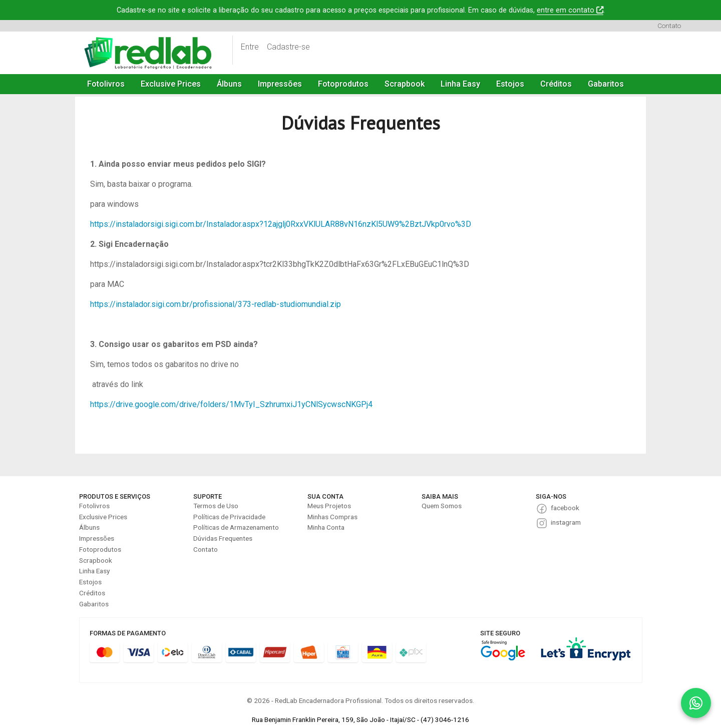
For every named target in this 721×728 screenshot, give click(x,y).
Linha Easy (460, 84)
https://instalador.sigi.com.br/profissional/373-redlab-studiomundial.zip (216, 304)
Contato (669, 26)
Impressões (280, 84)
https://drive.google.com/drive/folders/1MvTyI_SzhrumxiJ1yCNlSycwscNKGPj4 (231, 404)
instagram (566, 522)
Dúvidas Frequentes (223, 538)
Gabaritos (606, 84)
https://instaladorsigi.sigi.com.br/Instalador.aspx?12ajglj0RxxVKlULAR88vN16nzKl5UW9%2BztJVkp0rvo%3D (281, 224)
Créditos (556, 84)
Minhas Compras (332, 517)
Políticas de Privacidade (229, 517)
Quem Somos (442, 506)
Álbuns (229, 84)
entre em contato (570, 10)
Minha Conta (326, 527)
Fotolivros (106, 84)
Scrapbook (405, 84)
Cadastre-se (288, 47)
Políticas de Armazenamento (236, 527)
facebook (565, 508)
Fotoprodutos (343, 84)
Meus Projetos (329, 506)
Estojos (510, 84)
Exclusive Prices (171, 84)
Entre (250, 47)
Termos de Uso (216, 506)
